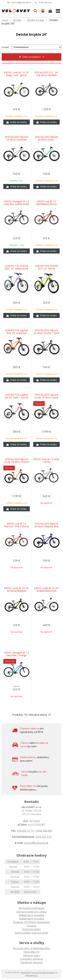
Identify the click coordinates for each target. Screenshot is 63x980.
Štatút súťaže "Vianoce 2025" (32, 933)
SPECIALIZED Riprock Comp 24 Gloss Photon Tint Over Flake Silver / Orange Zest (17, 462)
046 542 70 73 (25, 831)
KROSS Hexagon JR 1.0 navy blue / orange (17, 654)
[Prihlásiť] (43, 11)
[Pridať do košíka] (17, 122)
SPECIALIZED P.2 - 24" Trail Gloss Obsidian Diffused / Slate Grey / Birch (46, 75)
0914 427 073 (43, 837)
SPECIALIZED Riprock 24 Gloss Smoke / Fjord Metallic (46, 333)
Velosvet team (32, 955)
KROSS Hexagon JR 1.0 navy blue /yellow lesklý (16, 203)
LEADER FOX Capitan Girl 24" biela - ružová (16, 396)
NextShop (25, 972)
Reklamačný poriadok (32, 915)
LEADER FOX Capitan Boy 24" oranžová (17, 332)
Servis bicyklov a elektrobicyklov (32, 948)
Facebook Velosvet (32, 962)
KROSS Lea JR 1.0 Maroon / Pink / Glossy (16, 525)
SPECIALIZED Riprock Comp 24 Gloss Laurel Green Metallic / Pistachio (46, 397)
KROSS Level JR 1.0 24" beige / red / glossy (17, 74)
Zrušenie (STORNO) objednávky (32, 922)
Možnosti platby (32, 929)
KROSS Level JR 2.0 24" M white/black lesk (46, 590)
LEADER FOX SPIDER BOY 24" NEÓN (46, 267)
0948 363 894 (45, 2)
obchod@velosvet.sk (21, 2)
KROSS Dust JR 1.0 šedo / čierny (46, 461)
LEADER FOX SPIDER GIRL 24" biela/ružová (16, 267)
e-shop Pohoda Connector (43, 972)
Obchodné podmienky (32, 908)
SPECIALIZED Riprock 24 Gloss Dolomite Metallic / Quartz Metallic (17, 140)
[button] (35, 11)
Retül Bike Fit (32, 952)
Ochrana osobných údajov (32, 912)
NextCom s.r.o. (32, 975)
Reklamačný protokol (32, 919)
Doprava (32, 926)
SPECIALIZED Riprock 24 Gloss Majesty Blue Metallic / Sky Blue (46, 526)
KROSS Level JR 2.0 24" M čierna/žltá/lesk (17, 590)
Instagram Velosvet (32, 959)
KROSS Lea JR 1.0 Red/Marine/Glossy (46, 203)
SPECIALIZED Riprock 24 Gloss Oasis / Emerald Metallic (46, 140)
